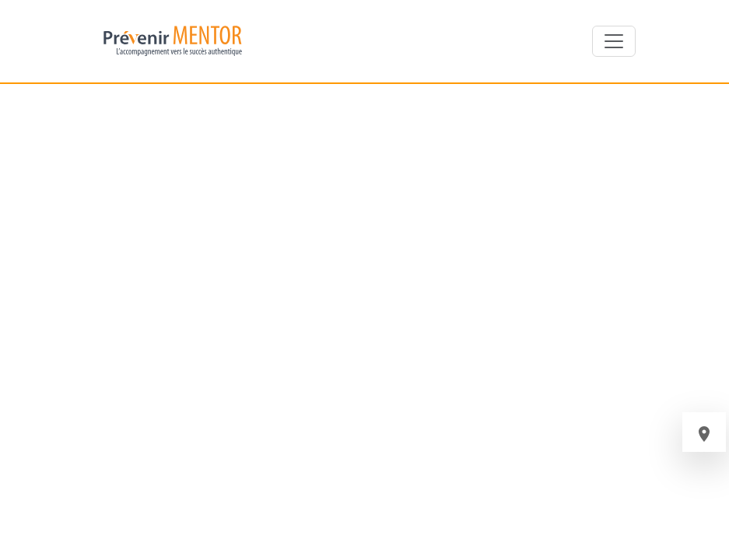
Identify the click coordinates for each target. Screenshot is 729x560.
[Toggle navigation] (614, 41)
